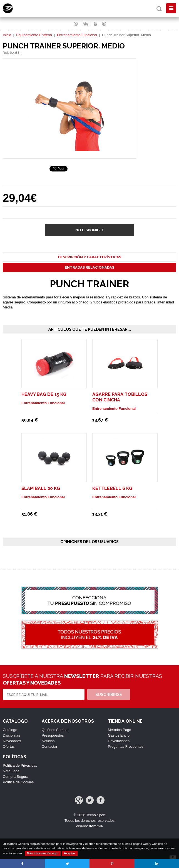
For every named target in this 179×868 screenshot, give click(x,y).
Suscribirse (109, 695)
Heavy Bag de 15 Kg (44, 394)
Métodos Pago (120, 730)
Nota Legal (12, 771)
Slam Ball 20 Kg (41, 488)
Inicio (7, 35)
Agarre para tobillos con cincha (120, 397)
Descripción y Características (90, 257)
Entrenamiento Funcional (77, 35)
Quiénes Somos (55, 730)
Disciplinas (11, 735)
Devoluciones (119, 741)
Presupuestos (53, 735)
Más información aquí (43, 853)
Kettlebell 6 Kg (112, 488)
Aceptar (70, 853)
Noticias (48, 741)
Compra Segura (16, 777)
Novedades (12, 741)
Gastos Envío (119, 735)
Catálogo (10, 730)
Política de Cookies (18, 782)
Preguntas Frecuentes (126, 746)
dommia (96, 826)
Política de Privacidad (20, 765)
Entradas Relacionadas (89, 267)
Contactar (49, 746)
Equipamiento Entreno (34, 35)
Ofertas (9, 746)
